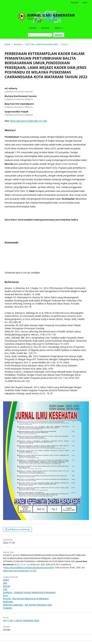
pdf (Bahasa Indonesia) (19, 529)
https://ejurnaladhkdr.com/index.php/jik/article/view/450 (29, 568)
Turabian (7, 608)
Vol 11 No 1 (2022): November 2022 (42, 44)
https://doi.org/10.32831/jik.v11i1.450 (28, 121)
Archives (46, 28)
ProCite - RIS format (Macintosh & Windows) (26, 599)
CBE (5, 589)
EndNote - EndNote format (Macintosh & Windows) (29, 592)
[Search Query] (40, 35)
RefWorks (8, 602)
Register (75, 2)
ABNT (6, 580)
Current (33, 28)
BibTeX (7, 586)
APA (5, 583)
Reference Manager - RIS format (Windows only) (28, 605)
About (58, 28)
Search (59, 35)
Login (85, 2)
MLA (5, 595)
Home (7, 44)
